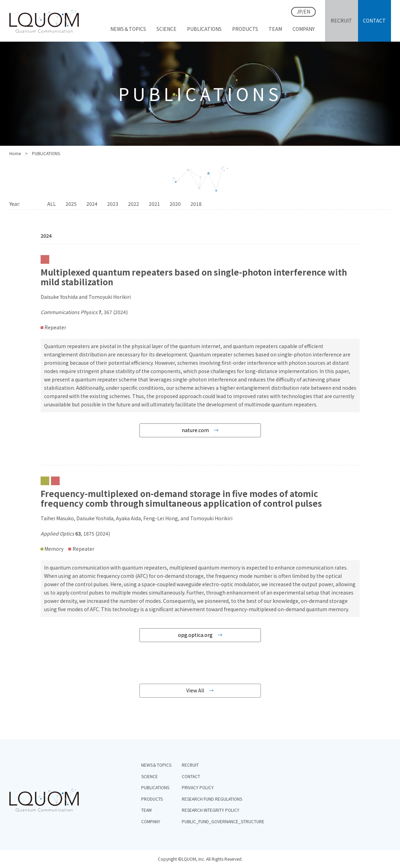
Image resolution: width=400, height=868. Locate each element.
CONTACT (191, 776)
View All (195, 690)
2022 (134, 204)
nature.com (195, 430)
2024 (92, 204)
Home (15, 153)
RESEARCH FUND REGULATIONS (212, 799)
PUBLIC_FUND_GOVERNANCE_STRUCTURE (223, 821)
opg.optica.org (195, 635)
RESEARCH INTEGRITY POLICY (211, 810)
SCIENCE (150, 776)
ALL (52, 204)
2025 (71, 204)
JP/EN (303, 11)
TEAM (146, 810)
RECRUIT (190, 765)
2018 (196, 204)
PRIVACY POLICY (198, 787)
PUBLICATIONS (155, 787)
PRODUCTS (152, 799)
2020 (175, 204)
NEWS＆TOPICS (156, 765)
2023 (113, 204)
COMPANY (151, 821)
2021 (154, 204)
